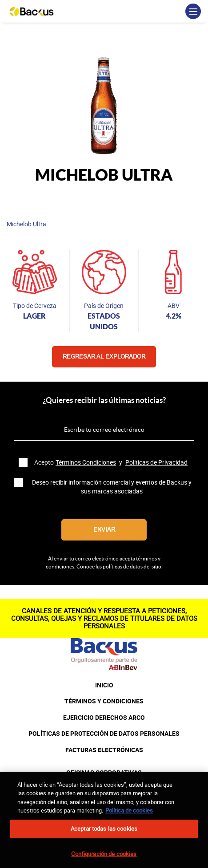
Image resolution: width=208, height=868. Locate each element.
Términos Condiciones (86, 462)
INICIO (104, 685)
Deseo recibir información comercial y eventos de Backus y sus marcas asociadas (112, 487)
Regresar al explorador (104, 357)
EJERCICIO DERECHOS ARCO (104, 718)
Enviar (104, 530)
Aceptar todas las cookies (104, 833)
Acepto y (112, 462)
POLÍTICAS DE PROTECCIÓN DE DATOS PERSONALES (104, 734)
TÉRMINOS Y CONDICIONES (104, 701)
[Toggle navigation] (193, 11)
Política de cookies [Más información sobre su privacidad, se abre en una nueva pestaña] (129, 815)
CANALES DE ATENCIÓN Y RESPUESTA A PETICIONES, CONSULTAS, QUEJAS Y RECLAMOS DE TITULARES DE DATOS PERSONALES (104, 618)
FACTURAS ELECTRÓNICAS (104, 750)
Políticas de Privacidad (156, 462)
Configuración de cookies (104, 858)
